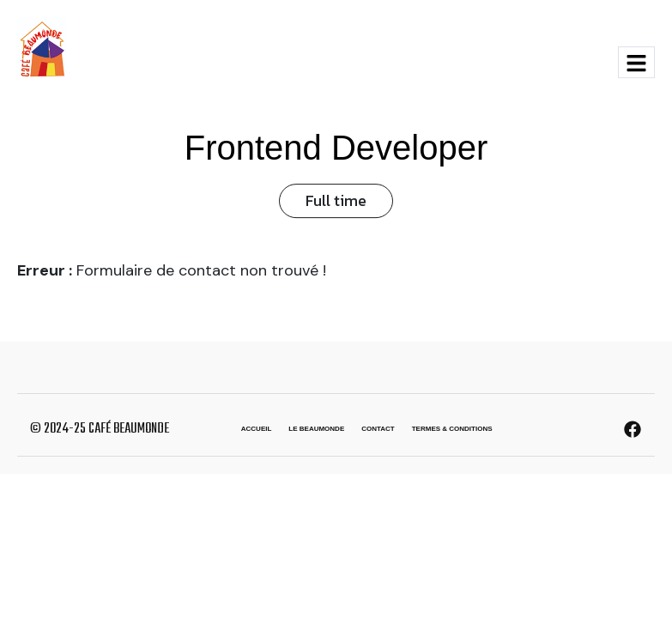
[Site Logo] (42, 46)
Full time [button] (336, 200)
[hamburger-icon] (636, 62)
